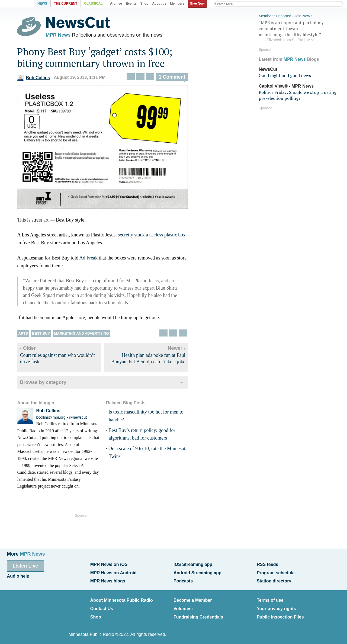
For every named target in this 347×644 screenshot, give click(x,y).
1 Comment (176, 78)
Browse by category (47, 383)
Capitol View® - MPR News (286, 85)
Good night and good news (285, 75)
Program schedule (276, 572)
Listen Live (25, 566)
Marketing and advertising (85, 334)
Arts (27, 334)
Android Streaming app (197, 572)
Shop (96, 614)
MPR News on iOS (109, 564)
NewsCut (268, 68)
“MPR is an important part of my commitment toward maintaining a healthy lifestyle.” (299, 31)
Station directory (274, 580)
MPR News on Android (113, 572)
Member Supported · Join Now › (285, 15)
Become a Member (193, 599)
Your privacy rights (276, 606)
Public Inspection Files (280, 614)
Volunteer (183, 606)
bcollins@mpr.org (54, 418)
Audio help (18, 575)
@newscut (82, 418)
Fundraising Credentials (198, 614)
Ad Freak (92, 259)
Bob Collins (37, 79)
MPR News (62, 35)
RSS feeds (267, 564)
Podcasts (183, 580)
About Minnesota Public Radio (122, 599)
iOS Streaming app (193, 564)
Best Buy (45, 334)
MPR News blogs (108, 580)
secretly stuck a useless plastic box (155, 236)
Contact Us (102, 606)
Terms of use (270, 599)
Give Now (198, 4)
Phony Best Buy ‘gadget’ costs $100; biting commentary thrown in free (99, 59)
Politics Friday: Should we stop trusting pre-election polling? (298, 94)
